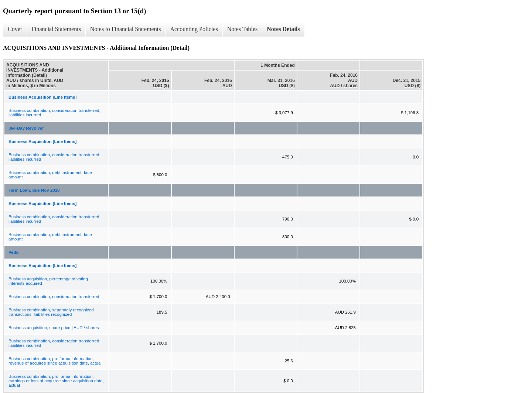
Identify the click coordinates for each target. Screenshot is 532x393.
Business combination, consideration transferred (54, 297)
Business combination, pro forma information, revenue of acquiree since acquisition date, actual (55, 361)
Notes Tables (243, 29)
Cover (15, 29)
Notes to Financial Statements (126, 29)
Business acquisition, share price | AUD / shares (54, 328)
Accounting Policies (194, 29)
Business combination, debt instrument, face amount (50, 175)
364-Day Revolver (26, 128)
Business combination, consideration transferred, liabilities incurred (54, 113)
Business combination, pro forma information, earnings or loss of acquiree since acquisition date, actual (56, 381)
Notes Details (283, 29)
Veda (13, 252)
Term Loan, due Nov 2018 (34, 190)
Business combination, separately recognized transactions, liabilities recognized (51, 312)
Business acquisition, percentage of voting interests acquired (48, 281)
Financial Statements (56, 29)
